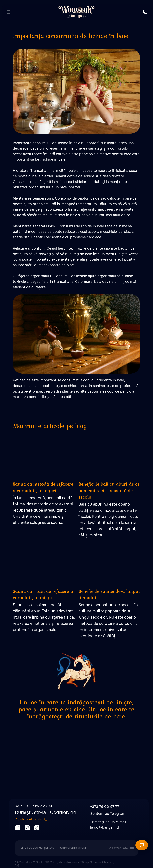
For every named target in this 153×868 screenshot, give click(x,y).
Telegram (118, 814)
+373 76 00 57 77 (105, 807)
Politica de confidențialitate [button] (36, 848)
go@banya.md (106, 827)
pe (107, 814)
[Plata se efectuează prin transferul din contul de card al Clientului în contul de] (122, 848)
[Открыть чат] (142, 845)
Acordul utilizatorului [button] (73, 848)
